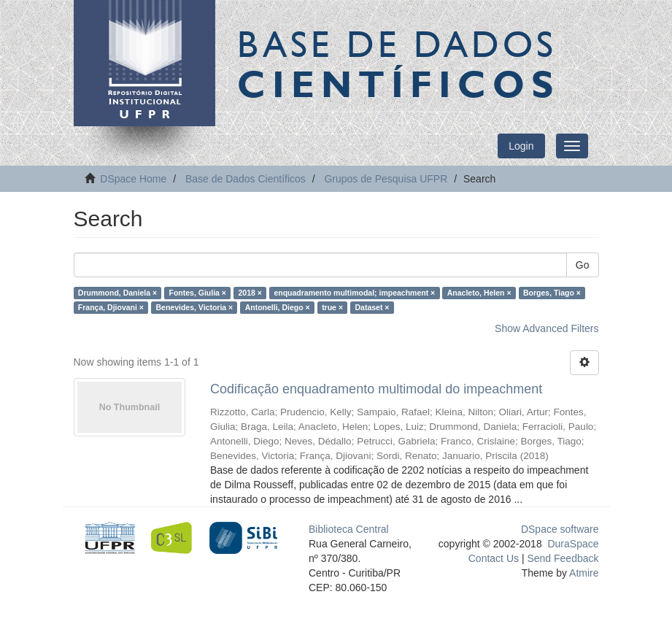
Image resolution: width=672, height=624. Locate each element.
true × (332, 307)
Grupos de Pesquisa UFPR (386, 179)
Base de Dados (398, 63)
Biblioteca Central (349, 529)
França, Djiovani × (111, 307)
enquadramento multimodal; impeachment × (354, 293)
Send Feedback (563, 558)
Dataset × (372, 307)
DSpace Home (133, 179)
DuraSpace (573, 544)
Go (583, 265)
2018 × (250, 293)
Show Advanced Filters (547, 328)
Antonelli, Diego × (278, 307)
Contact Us (494, 558)
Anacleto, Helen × (479, 293)
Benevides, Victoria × (194, 307)
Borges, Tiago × (552, 293)
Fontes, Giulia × (198, 293)
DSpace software (560, 529)
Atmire (583, 573)
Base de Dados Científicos (246, 179)
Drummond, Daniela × (117, 293)
